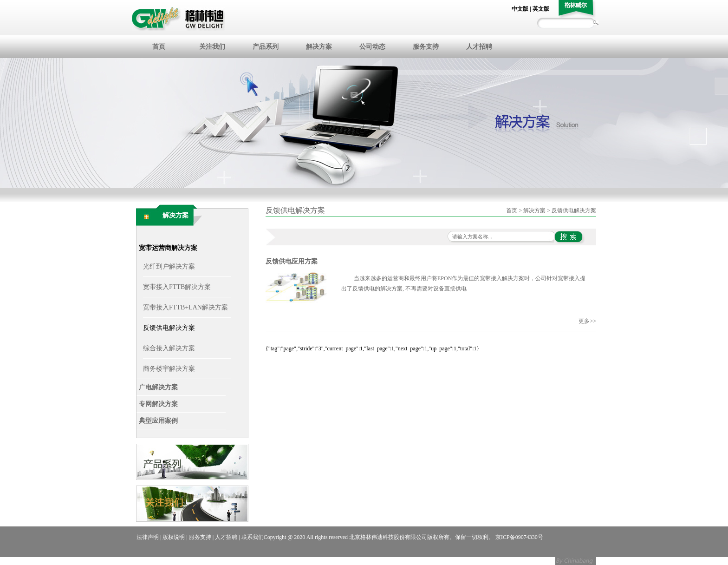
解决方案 (319, 47)
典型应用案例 (158, 421)
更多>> (587, 321)
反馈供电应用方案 (292, 261)
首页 (159, 47)
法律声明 (148, 537)
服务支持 (426, 47)
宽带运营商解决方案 (168, 248)
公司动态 (372, 47)
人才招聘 (479, 47)
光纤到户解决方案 (169, 266)
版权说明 (174, 537)
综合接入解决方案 (169, 348)
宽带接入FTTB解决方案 (177, 287)
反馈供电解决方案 (169, 328)
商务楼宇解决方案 (169, 369)
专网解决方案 (158, 404)
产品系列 (266, 47)
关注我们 (212, 47)
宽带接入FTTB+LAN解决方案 (185, 307)
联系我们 (253, 537)
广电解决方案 (158, 387)
